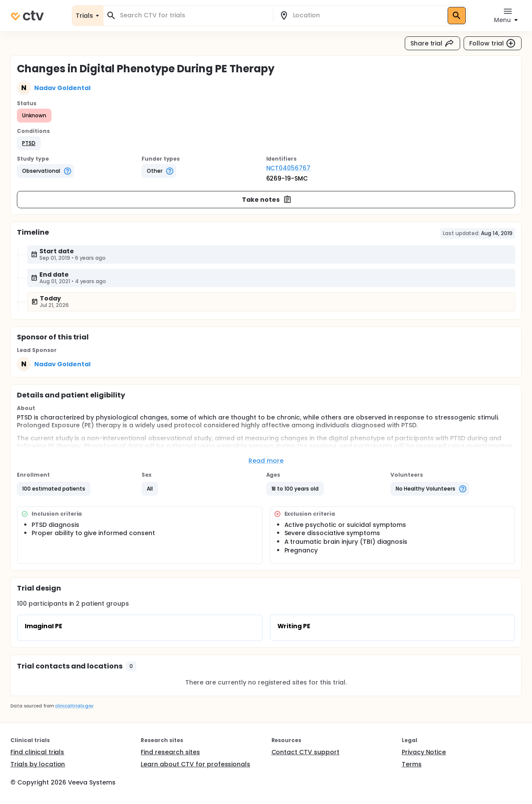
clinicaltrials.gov (74, 706)
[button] (29, 143)
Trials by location (38, 764)
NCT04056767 (289, 168)
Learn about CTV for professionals (195, 764)
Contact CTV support (305, 752)
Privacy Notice (424, 752)
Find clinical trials (37, 752)
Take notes (267, 200)
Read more (266, 461)
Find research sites (170, 752)
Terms (412, 764)
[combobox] (193, 15)
